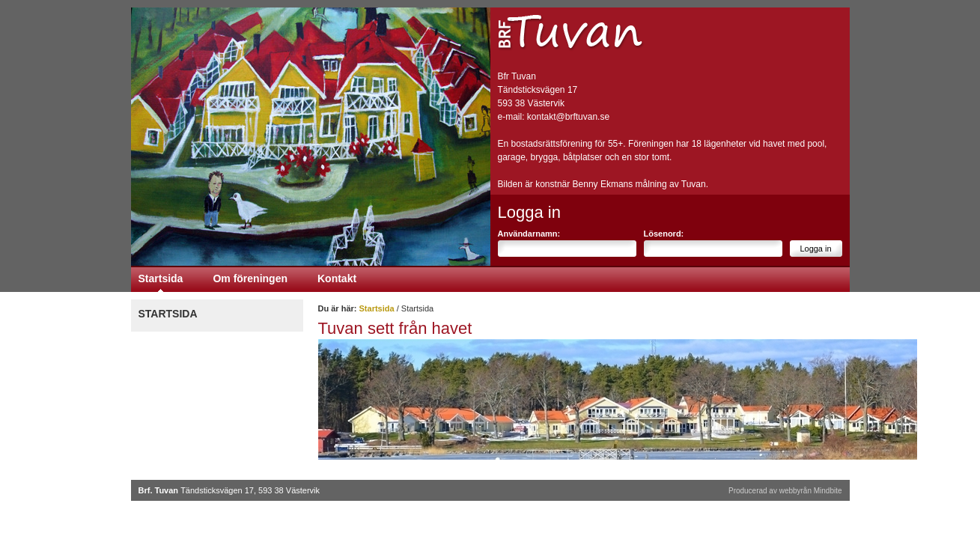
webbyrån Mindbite (811, 491)
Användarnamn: (529, 234)
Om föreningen (250, 278)
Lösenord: (664, 234)
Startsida (161, 278)
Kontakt (337, 278)
